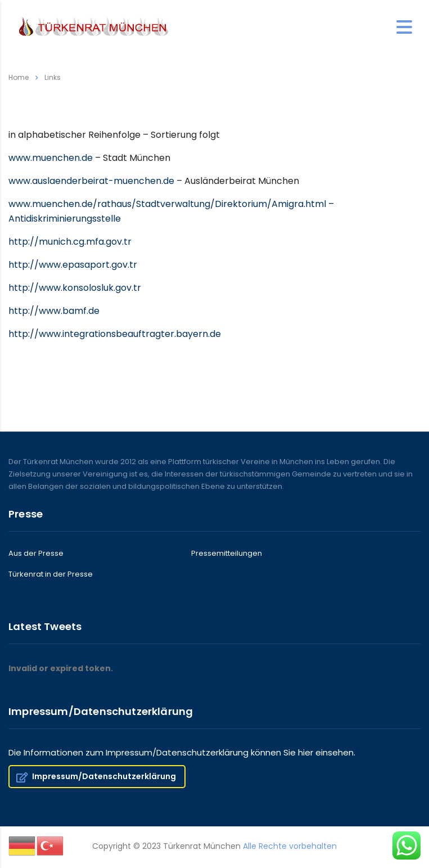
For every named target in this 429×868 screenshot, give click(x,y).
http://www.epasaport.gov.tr (73, 265)
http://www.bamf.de (54, 311)
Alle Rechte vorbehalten (290, 846)
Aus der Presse (36, 554)
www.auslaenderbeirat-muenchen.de (91, 181)
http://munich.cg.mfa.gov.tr (70, 242)
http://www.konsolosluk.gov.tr (75, 288)
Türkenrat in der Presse (51, 574)
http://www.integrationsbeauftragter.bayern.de (115, 334)
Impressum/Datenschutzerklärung (96, 776)
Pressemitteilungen (227, 554)
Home (19, 77)
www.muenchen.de (51, 158)
